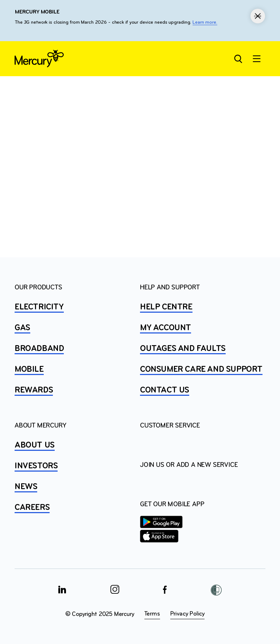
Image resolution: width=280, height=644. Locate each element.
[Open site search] (238, 59)
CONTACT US (165, 390)
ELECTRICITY (39, 307)
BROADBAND (39, 349)
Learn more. (205, 22)
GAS (22, 328)
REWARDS (34, 390)
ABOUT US (35, 445)
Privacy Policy (187, 614)
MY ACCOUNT (166, 328)
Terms (152, 614)
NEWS (26, 487)
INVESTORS (36, 466)
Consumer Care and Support (201, 370)
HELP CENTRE (166, 307)
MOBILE (29, 370)
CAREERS (32, 508)
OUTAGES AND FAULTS (183, 349)
